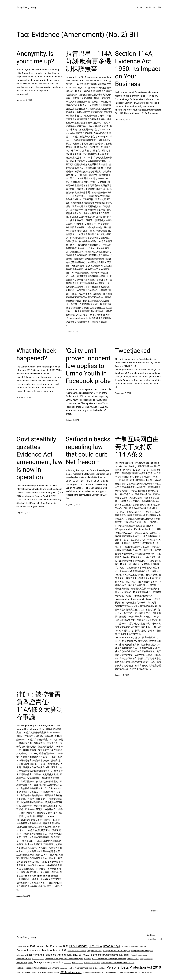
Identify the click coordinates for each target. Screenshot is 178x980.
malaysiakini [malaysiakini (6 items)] (68, 963)
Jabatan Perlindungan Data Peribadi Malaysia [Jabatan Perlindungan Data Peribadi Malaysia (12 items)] (64, 959)
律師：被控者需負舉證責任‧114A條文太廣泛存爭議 (40, 706)
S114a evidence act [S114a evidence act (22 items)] (71, 972)
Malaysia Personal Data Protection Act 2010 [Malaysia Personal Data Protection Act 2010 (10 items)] (118, 963)
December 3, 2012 (24, 100)
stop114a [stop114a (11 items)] (142, 972)
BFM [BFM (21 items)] (66, 946)
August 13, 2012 (23, 896)
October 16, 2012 (122, 120)
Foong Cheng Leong (26, 7)
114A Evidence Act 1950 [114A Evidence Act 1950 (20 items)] (42, 946)
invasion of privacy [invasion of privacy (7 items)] (38, 959)
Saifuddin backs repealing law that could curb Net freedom (88, 451)
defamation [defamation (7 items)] (20, 955)
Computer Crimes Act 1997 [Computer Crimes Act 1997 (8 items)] (77, 951)
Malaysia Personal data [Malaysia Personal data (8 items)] (92, 963)
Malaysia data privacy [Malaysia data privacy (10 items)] (25, 963)
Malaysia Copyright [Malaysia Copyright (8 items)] (146, 959)
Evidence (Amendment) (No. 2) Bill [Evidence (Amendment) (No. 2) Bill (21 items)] (111, 955)
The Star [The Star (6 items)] (150, 973)
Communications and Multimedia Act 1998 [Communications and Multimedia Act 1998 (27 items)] (41, 950)
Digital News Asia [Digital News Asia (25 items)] (35, 955)
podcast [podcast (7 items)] (50, 973)
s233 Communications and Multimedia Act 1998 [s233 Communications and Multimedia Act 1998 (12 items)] (103, 972)
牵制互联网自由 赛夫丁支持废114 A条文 (137, 447)
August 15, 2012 (122, 675)
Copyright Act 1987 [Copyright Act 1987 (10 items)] (94, 951)
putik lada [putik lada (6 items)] (56, 973)
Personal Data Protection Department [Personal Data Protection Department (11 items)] (31, 972)
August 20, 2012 (23, 513)
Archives (151, 935)
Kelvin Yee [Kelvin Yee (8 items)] (87, 959)
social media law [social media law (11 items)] (131, 972)
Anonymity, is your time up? (35, 57)
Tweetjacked (133, 351)
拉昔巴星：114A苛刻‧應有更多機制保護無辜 (89, 61)
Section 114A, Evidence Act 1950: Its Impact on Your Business (138, 69)
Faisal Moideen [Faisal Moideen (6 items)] (143, 955)
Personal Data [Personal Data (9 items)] (100, 968)
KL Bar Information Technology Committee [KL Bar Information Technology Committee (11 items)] (109, 959)
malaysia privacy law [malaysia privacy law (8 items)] (67, 968)
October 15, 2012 (24, 397)
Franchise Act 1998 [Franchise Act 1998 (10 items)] (24, 959)
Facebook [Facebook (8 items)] (134, 955)
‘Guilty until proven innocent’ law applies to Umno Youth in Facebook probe (89, 366)
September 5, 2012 (123, 393)
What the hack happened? (36, 354)
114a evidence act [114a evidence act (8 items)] (23, 946)
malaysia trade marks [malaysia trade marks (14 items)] (85, 968)
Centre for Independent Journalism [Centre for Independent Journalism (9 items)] (134, 946)
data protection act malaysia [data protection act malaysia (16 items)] (116, 951)
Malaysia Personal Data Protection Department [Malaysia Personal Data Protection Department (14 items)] (38, 968)
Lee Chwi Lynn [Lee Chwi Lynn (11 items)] (133, 959)
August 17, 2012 (73, 505)
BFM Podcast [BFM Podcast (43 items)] (78, 946)
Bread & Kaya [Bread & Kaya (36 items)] (111, 946)
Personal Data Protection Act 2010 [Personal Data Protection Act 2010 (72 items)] (134, 967)
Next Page (156, 911)
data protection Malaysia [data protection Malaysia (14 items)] (142, 951)
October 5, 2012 (73, 420)
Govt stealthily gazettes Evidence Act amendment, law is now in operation (40, 458)
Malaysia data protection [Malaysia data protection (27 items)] (49, 962)
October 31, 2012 (73, 331)
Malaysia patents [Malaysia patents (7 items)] (78, 963)
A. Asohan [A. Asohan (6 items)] (59, 947)
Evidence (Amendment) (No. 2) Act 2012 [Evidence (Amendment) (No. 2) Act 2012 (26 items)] (69, 955)
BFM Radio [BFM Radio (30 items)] (95, 946)
